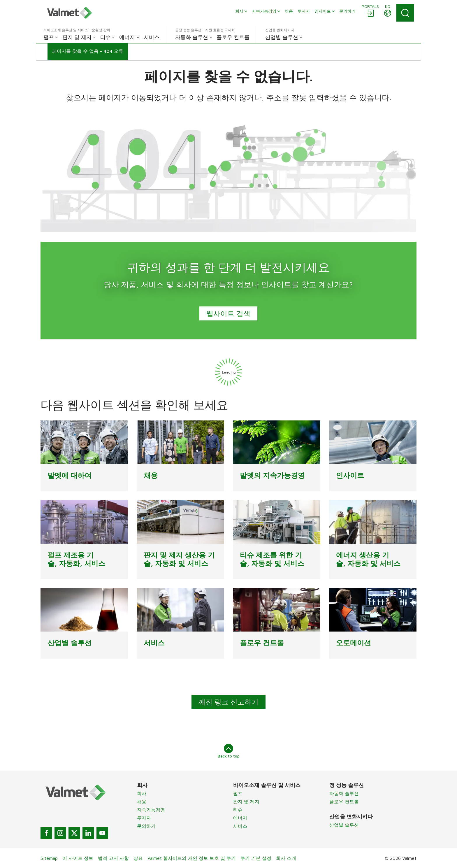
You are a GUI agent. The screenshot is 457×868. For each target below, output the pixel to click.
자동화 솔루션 (344, 793)
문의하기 (146, 826)
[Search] (405, 13)
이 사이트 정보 (78, 858)
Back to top (229, 751)
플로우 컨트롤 (344, 802)
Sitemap (49, 858)
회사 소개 (286, 858)
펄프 (238, 793)
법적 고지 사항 (113, 858)
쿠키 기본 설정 (256, 858)
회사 (142, 793)
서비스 (240, 826)
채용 (142, 802)
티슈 (238, 810)
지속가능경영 (151, 810)
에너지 (240, 818)
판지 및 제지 (246, 802)
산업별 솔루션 (344, 825)
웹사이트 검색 (229, 313)
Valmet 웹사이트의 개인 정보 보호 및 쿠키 (192, 858)
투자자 (144, 818)
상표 (138, 858)
